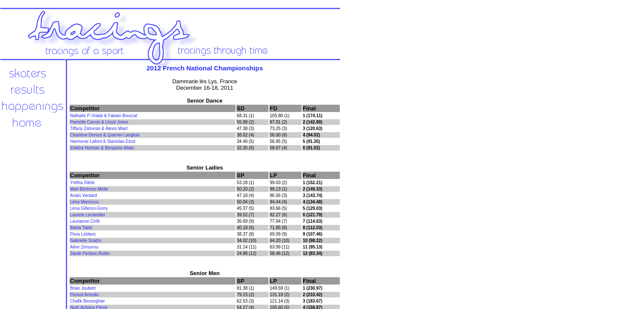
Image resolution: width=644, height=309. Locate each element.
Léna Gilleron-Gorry (89, 208)
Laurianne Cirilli (85, 221)
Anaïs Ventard (84, 195)
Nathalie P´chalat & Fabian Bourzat (104, 116)
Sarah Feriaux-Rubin (90, 253)
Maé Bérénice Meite (89, 189)
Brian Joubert (83, 288)
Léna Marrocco (84, 202)
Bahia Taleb (81, 228)
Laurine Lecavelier (88, 215)
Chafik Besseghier (87, 301)
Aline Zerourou (84, 247)
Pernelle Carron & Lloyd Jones (99, 122)
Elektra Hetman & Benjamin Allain (102, 148)
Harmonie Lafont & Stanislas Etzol (103, 141)
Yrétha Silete (82, 183)
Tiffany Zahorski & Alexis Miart (99, 129)
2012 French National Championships (205, 68)
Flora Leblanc (83, 234)
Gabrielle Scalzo (86, 241)
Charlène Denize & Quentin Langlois (105, 135)
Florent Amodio (84, 295)
